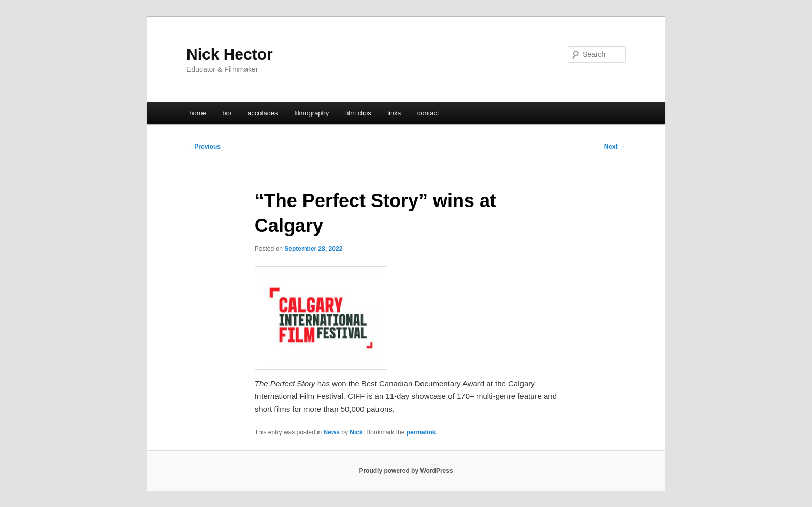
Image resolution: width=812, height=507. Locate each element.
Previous (204, 147)
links (394, 113)
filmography (311, 113)
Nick (356, 432)
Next (615, 147)
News (332, 432)
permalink (421, 432)
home (198, 113)
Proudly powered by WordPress (406, 471)
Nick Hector (230, 54)
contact (428, 113)
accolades (263, 113)
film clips (358, 113)
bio (227, 113)
